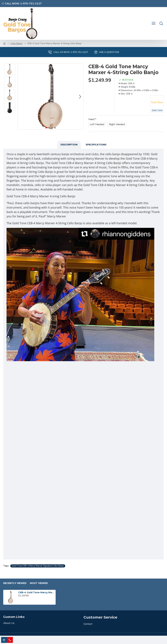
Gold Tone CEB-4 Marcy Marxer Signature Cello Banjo (38, 566)
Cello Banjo (16, 43)
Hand (91, 119)
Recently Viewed (15, 583)
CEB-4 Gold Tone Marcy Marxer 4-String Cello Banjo (36, 592)
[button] (80, 97)
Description (69, 145)
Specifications (96, 145)
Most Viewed (39, 583)
